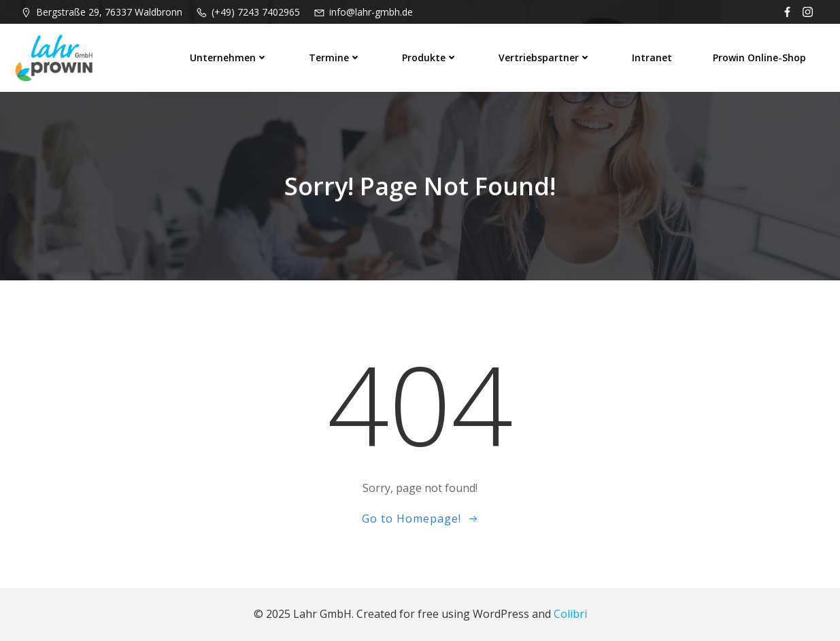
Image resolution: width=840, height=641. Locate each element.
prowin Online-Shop (759, 57)
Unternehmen (229, 57)
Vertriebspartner (545, 57)
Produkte (430, 57)
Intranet (652, 57)
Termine (335, 57)
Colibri (570, 614)
